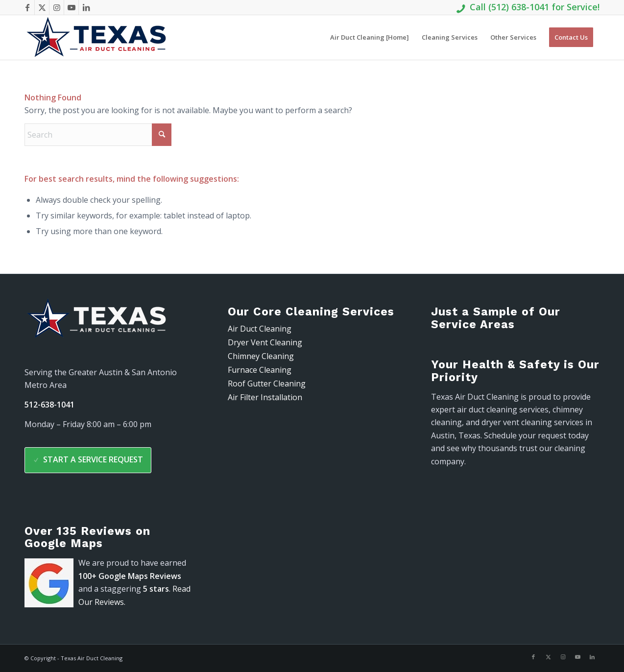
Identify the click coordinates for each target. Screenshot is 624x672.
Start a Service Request (88, 459)
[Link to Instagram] (57, 7)
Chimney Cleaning (261, 356)
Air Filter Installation (265, 397)
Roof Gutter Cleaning (267, 384)
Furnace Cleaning (260, 370)
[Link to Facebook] (27, 7)
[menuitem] (370, 37)
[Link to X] (42, 7)
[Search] (98, 135)
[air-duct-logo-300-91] (98, 37)
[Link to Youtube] (71, 7)
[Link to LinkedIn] (86, 7)
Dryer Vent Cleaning (265, 342)
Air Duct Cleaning (260, 329)
